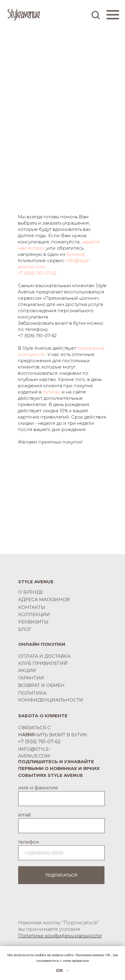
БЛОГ (25, 629)
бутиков (76, 254)
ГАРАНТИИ (31, 678)
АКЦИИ (27, 670)
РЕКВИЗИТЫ (33, 622)
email (25, 815)
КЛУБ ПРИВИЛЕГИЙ (43, 663)
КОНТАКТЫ (32, 607)
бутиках (52, 392)
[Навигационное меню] (113, 15)
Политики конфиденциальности (60, 936)
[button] (96, 15)
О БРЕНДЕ (31, 592)
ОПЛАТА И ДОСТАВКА (44, 656)
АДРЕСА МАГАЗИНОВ (44, 599)
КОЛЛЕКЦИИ (34, 614)
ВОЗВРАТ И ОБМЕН (41, 685)
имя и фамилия (38, 788)
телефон (29, 842)
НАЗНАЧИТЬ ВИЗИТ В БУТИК (53, 735)
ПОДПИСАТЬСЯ (61, 875)
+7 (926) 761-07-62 (37, 273)
